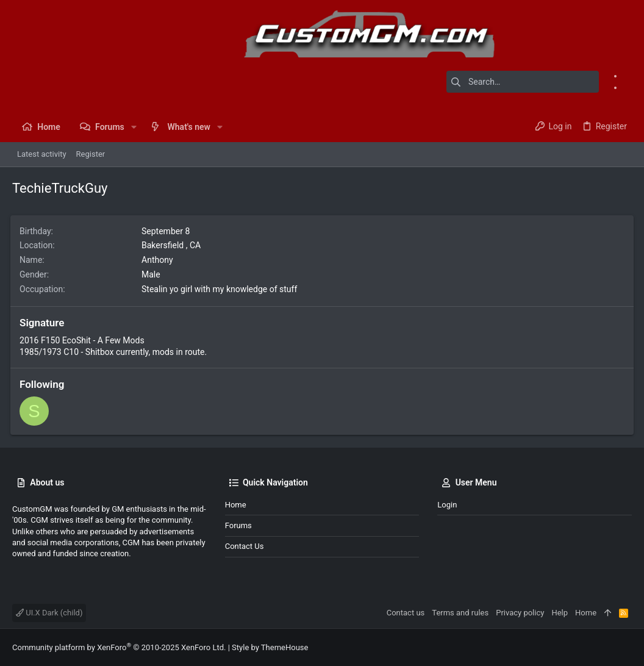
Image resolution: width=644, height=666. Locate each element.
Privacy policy (520, 613)
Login (447, 505)
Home (236, 505)
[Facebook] (628, 76)
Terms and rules (460, 613)
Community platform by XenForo (119, 647)
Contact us (245, 546)
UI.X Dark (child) (49, 613)
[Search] (523, 82)
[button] (134, 127)
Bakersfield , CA (173, 245)
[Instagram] (628, 87)
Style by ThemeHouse (270, 647)
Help (560, 613)
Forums (238, 525)
